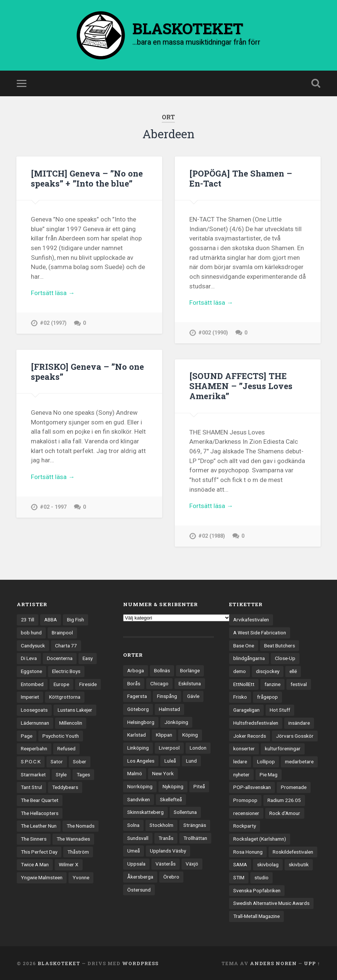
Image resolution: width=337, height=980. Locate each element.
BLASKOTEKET (59, 963)
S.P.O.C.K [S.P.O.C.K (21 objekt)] (31, 761)
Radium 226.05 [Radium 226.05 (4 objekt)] (284, 799)
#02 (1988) (212, 536)
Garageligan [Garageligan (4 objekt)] (246, 709)
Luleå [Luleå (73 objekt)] (170, 760)
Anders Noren (273, 963)
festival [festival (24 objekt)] (299, 683)
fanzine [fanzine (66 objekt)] (272, 683)
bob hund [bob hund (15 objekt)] (31, 632)
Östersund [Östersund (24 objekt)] (139, 889)
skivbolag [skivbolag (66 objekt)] (268, 864)
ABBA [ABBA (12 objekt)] (51, 619)
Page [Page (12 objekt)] (27, 735)
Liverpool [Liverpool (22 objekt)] (169, 747)
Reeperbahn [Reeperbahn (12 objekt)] (34, 748)
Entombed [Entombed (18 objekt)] (32, 683)
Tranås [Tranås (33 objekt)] (166, 837)
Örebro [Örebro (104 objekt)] (171, 876)
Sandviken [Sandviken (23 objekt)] (139, 799)
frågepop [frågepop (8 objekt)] (267, 696)
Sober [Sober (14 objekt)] (80, 761)
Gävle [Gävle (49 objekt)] (193, 696)
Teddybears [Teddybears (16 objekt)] (65, 787)
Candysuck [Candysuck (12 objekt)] (33, 645)
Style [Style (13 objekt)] (61, 774)
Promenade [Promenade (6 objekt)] (294, 787)
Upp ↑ (312, 963)
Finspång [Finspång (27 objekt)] (167, 696)
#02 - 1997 (53, 507)
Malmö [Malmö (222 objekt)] (135, 773)
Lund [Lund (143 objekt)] (191, 760)
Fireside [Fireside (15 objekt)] (88, 683)
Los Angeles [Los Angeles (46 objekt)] (141, 760)
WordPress (140, 963)
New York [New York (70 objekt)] (163, 773)
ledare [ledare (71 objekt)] (240, 761)
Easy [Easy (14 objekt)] (88, 658)
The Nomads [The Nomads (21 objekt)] (81, 825)
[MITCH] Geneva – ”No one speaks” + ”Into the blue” (87, 178)
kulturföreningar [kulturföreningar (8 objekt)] (283, 748)
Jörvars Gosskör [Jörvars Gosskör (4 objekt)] (295, 735)
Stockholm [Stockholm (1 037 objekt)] (161, 825)
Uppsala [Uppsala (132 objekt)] (136, 863)
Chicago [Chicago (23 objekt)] (159, 683)
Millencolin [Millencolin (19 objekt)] (71, 722)
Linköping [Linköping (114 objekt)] (138, 747)
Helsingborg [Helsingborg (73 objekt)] (141, 721)
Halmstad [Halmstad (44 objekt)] (169, 708)
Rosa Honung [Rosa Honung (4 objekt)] (248, 851)
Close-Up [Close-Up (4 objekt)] (285, 658)
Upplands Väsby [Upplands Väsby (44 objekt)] (168, 850)
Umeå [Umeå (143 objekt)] (134, 850)
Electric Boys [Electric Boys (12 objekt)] (66, 671)
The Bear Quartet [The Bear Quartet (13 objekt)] (40, 799)
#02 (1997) (53, 323)
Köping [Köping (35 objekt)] (190, 734)
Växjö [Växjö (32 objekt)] (192, 863)
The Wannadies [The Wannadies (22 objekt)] (73, 838)
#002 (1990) (213, 333)
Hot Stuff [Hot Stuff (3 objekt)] (280, 709)
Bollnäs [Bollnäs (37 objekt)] (162, 670)
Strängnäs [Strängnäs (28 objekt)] (195, 825)
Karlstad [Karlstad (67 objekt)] (137, 734)
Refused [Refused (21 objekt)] (66, 748)
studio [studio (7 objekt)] (261, 877)
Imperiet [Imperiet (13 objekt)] (30, 696)
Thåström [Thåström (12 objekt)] (78, 851)
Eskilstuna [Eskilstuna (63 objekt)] (190, 683)
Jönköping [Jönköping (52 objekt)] (176, 721)
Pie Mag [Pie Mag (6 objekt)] (269, 774)
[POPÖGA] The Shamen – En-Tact (241, 178)
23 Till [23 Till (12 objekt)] (28, 619)
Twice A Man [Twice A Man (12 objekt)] (35, 864)
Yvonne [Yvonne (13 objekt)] (81, 877)
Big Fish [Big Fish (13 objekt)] (76, 619)
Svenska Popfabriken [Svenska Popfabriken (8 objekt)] (257, 890)
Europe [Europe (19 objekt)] (61, 683)
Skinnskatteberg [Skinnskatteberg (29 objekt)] (145, 812)
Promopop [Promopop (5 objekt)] (245, 799)
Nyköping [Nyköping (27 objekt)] (173, 786)
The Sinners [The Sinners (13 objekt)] (34, 838)
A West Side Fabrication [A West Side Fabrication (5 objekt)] (260, 632)
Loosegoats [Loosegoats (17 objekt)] (34, 709)
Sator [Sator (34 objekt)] (57, 761)
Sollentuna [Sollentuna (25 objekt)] (185, 812)
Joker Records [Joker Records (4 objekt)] (250, 735)
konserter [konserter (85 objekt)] (244, 748)
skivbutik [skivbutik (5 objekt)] (299, 864)
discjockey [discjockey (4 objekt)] (268, 671)
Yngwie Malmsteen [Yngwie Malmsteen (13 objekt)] (42, 877)
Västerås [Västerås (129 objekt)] (166, 863)
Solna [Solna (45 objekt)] (133, 825)
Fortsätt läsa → (53, 293)
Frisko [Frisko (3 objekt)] (240, 696)
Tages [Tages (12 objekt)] (83, 774)
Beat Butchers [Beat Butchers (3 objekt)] (280, 645)
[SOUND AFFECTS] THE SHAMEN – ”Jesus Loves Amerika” (241, 386)
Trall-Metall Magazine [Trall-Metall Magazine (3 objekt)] (256, 916)
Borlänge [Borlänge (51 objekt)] (190, 670)
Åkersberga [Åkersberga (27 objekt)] (140, 876)
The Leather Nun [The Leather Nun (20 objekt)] (39, 825)
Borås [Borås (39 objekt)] (134, 683)
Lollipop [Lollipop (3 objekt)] (266, 761)
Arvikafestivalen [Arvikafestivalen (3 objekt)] (251, 619)
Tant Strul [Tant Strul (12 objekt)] (31, 787)
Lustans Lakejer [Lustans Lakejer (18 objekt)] (75, 709)
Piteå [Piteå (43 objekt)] (199, 786)
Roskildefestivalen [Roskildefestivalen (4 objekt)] (293, 851)
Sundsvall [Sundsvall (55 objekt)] (138, 837)
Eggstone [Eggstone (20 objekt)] (31, 671)
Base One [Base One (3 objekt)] (244, 645)
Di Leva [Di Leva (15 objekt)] (29, 658)
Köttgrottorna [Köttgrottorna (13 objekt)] (65, 696)
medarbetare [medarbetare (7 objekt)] (299, 761)
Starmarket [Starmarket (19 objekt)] (33, 774)
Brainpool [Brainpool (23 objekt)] (62, 632)
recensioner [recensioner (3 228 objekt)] (246, 812)
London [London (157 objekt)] (198, 747)
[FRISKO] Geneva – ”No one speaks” (87, 371)
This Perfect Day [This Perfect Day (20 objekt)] (39, 851)
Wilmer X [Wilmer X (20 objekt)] (69, 864)
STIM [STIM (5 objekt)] (239, 877)
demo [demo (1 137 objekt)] (240, 671)
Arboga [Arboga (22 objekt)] (136, 670)
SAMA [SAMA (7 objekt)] (240, 864)
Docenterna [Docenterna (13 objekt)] (60, 658)
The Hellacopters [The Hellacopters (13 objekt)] (40, 812)
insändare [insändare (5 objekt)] (299, 722)
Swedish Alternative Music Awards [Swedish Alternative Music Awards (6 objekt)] (271, 903)
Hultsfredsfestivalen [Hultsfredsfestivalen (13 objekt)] (256, 722)
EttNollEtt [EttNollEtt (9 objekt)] (244, 683)
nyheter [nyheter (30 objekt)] (241, 774)
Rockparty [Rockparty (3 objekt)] (245, 825)
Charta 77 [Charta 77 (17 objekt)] (66, 645)
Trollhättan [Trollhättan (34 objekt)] (195, 837)
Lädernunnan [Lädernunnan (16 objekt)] (35, 722)
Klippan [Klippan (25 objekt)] (164, 734)
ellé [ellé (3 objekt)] (293, 671)
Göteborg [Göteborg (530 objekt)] (138, 708)
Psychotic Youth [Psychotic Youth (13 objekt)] (61, 735)
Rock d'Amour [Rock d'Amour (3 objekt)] (285, 812)
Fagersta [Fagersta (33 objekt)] (137, 696)
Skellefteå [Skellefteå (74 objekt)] (171, 799)
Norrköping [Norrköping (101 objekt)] (140, 786)
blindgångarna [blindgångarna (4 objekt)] (249, 658)
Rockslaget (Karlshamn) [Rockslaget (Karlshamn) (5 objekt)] (260, 838)
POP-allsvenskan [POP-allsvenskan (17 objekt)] (252, 787)
